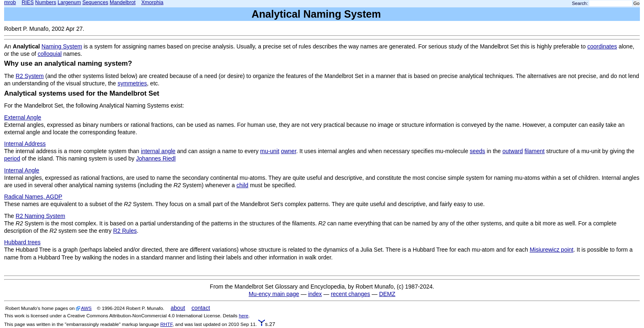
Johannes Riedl (156, 158)
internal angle (158, 151)
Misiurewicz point (552, 250)
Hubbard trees (22, 242)
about (178, 308)
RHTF (166, 324)
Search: (580, 3)
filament (535, 151)
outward (513, 151)
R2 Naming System (40, 216)
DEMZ (387, 294)
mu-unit (270, 151)
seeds (477, 151)
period (12, 158)
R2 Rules (125, 231)
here (243, 315)
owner (289, 151)
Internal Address (25, 144)
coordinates (602, 46)
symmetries (132, 83)
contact (201, 308)
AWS (86, 308)
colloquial (50, 54)
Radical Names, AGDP (33, 197)
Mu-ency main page (274, 294)
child (243, 185)
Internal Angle (22, 170)
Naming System (62, 46)
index (315, 294)
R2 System (30, 76)
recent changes (350, 294)
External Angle (23, 117)
